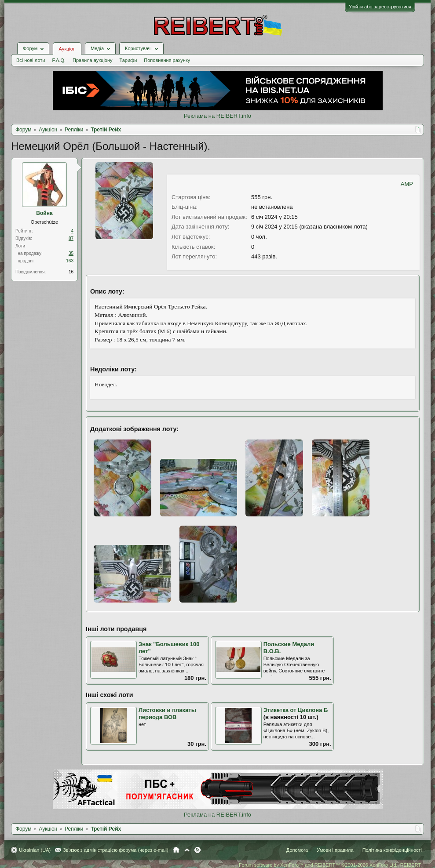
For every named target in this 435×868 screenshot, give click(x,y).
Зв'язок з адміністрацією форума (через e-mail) (116, 850)
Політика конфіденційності (392, 850)
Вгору (187, 850)
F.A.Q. (59, 60)
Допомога (297, 850)
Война (44, 213)
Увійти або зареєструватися (380, 7)
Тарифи (128, 60)
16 (71, 272)
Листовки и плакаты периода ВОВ (167, 714)
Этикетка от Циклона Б (296, 710)
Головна (176, 850)
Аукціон (67, 49)
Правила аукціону (92, 60)
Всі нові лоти (31, 60)
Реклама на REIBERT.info (217, 116)
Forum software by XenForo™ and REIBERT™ (330, 865)
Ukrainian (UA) (35, 850)
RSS (197, 850)
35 (71, 253)
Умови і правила (335, 850)
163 (70, 261)
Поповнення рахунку (167, 60)
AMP (407, 184)
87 (71, 238)
